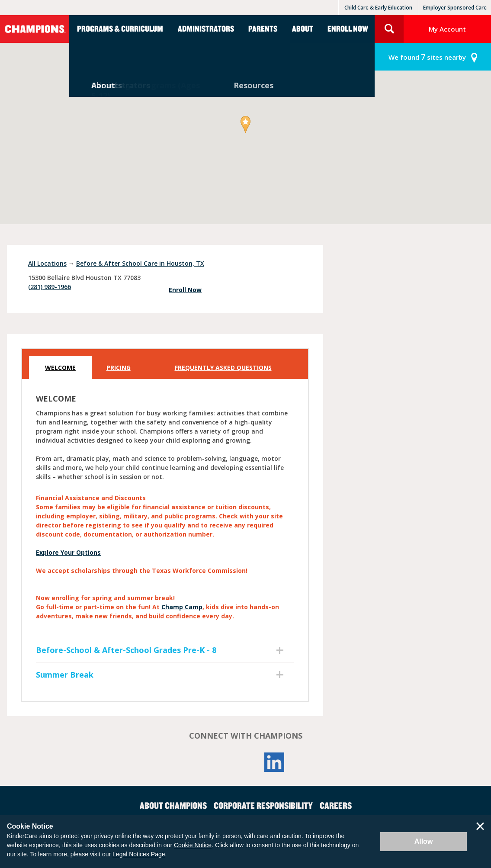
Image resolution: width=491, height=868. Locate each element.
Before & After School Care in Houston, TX (140, 263)
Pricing (119, 368)
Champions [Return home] (35, 29)
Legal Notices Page (139, 854)
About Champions (173, 805)
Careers (336, 805)
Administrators (206, 28)
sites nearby (427, 57)
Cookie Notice (193, 845)
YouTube (246, 762)
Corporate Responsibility (263, 805)
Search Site (389, 29)
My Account (447, 29)
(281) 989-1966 (50, 287)
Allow (424, 841)
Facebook (217, 762)
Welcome (60, 368)
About (303, 28)
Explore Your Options (68, 552)
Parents (263, 28)
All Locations (47, 263)
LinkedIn (274, 762)
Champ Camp (182, 607)
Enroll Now (348, 28)
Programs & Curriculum (120, 28)
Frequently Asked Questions (223, 368)
